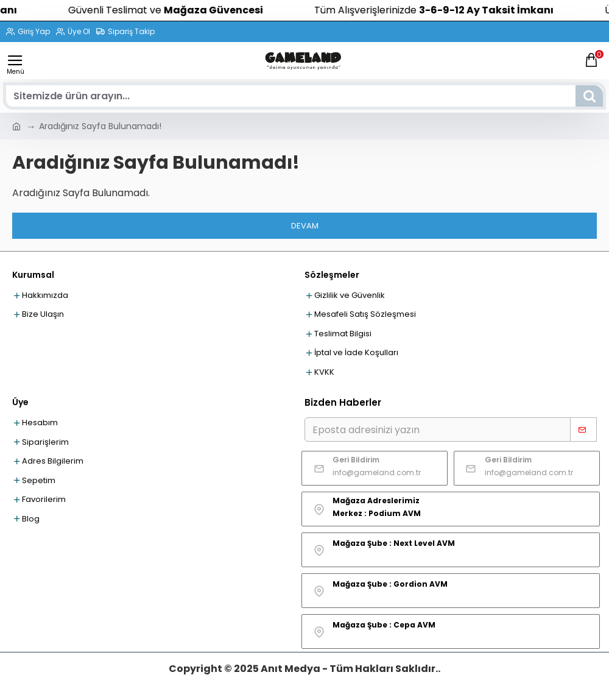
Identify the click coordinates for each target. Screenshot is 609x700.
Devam (305, 226)
